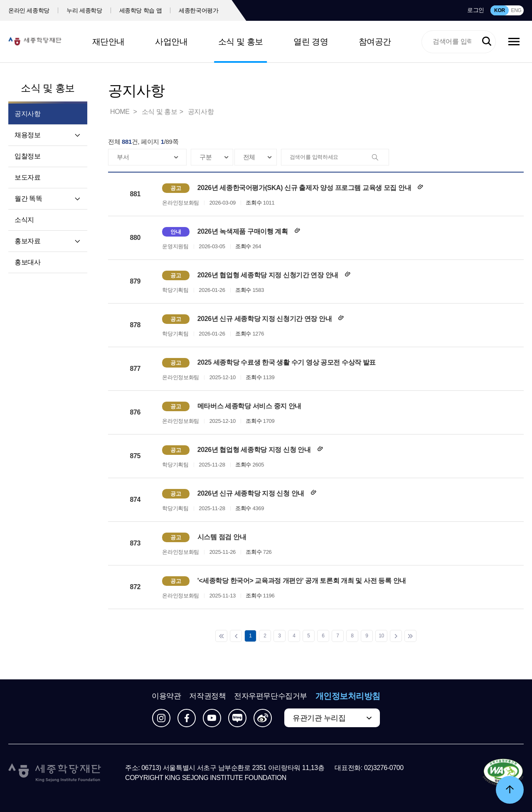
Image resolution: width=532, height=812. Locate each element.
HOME (121, 112)
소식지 (24, 220)
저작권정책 (207, 696)
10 (381, 636)
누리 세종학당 (84, 10)
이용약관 (166, 696)
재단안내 (108, 42)
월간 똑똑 (28, 199)
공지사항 (201, 112)
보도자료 (27, 177)
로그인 (476, 10)
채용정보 (27, 135)
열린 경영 (311, 42)
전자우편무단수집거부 (271, 696)
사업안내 (171, 42)
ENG (516, 10)
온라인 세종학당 (29, 10)
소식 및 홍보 (241, 42)
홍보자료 (27, 241)
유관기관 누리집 (319, 718)
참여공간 (375, 42)
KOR (500, 10)
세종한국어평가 (199, 10)
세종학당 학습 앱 (141, 10)
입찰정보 (27, 156)
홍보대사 (27, 262)
